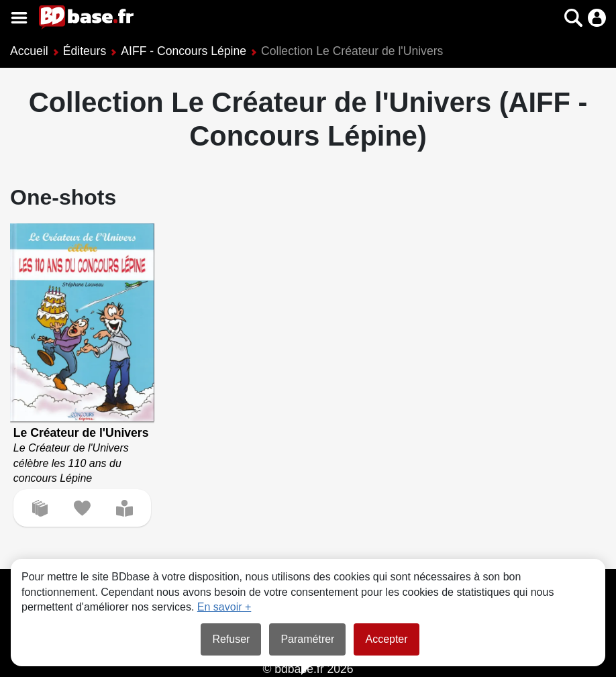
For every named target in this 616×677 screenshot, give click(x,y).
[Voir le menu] (19, 18)
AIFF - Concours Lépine (184, 51)
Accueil (29, 51)
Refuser (231, 639)
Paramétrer (307, 639)
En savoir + (224, 607)
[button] (573, 18)
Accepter (386, 639)
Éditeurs (85, 51)
